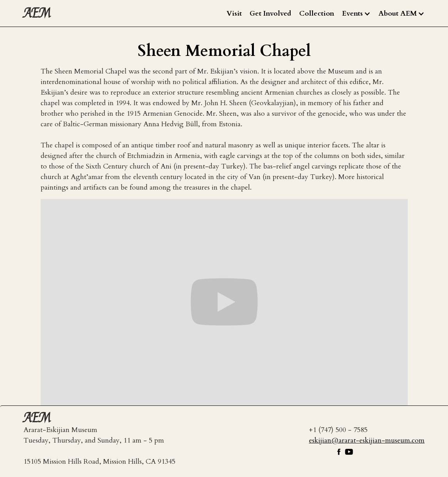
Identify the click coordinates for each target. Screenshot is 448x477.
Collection (317, 13)
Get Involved (270, 13)
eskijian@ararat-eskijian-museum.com (367, 440)
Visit (234, 13)
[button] (356, 14)
